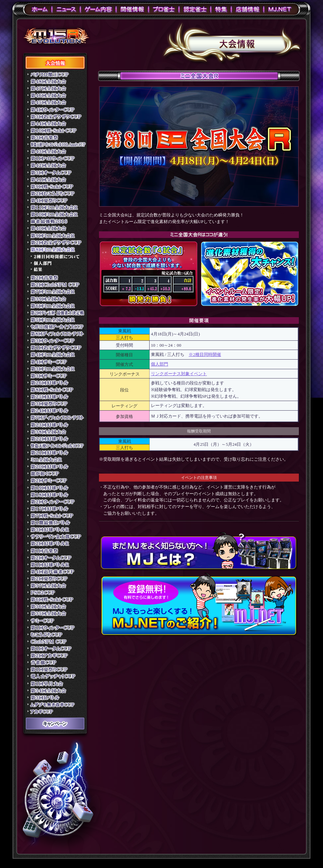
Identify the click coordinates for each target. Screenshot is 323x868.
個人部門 (160, 364)
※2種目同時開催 (205, 354)
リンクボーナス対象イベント (179, 374)
